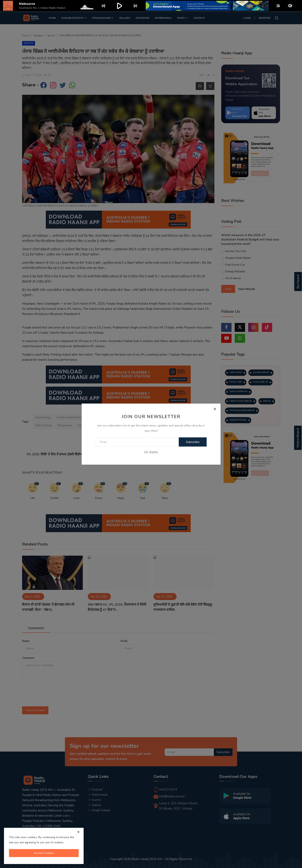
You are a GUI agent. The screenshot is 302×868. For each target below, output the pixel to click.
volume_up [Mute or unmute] (290, 6)
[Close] (215, 409)
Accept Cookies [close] (44, 853)
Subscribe (193, 442)
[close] (78, 832)
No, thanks (151, 452)
